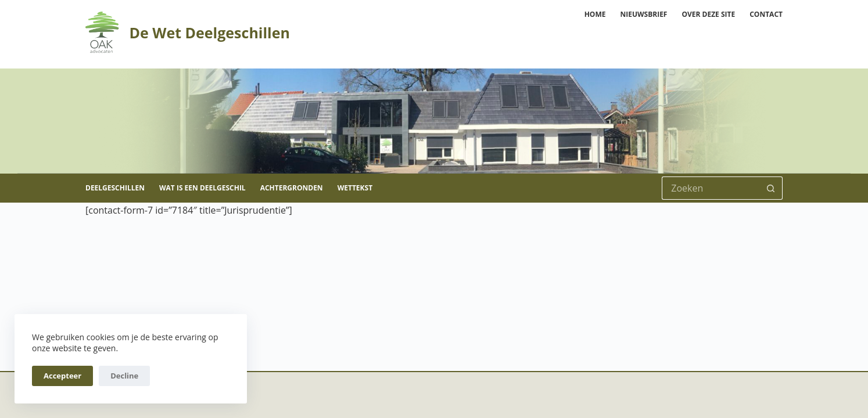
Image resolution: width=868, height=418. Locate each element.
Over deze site (708, 14)
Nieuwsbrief (643, 14)
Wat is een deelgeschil (202, 188)
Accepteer (62, 376)
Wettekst (355, 188)
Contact (766, 14)
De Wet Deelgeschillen (209, 33)
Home (595, 14)
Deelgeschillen (115, 188)
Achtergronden (292, 188)
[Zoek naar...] (711, 188)
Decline (124, 376)
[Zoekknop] (771, 188)
